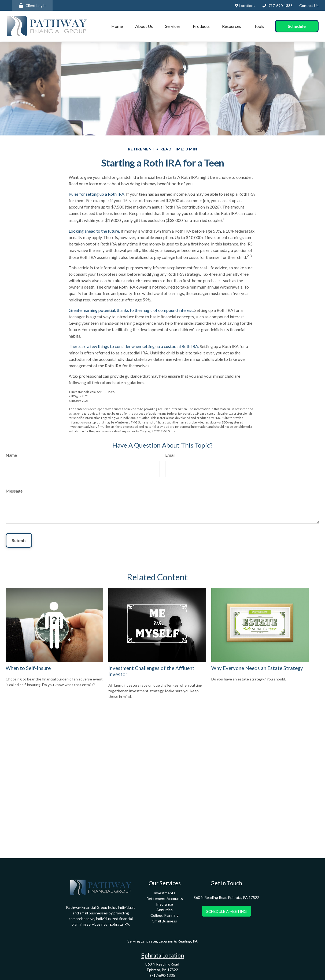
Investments (165, 893)
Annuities (165, 910)
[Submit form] (19, 540)
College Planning (165, 915)
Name (11, 455)
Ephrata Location (162, 955)
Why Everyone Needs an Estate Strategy (257, 668)
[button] (117, 26)
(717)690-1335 (163, 975)
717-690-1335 (277, 5)
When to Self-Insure (28, 668)
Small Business (165, 921)
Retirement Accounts (165, 898)
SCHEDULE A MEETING (226, 911)
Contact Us (309, 5)
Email (170, 455)
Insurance (165, 904)
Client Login (32, 5)
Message (14, 491)
